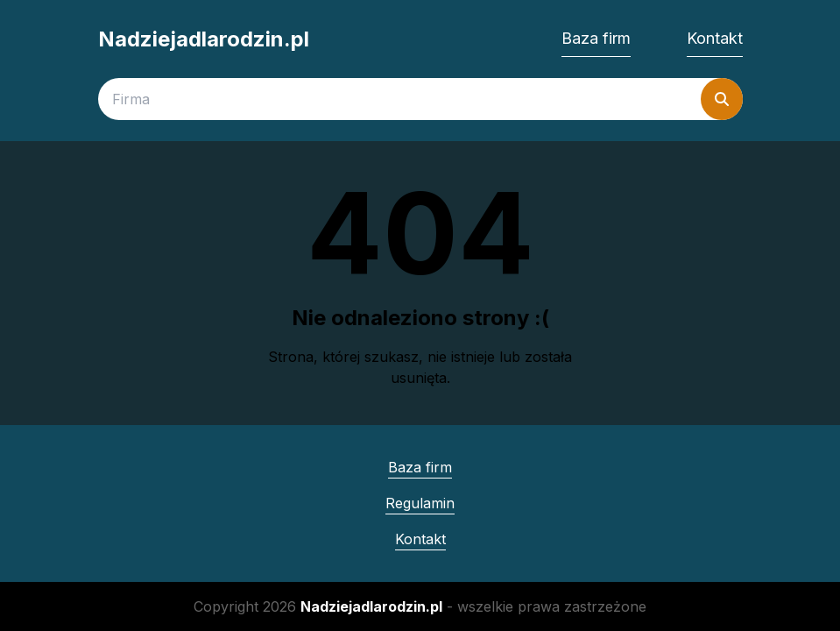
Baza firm (596, 38)
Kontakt (715, 38)
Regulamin (420, 503)
